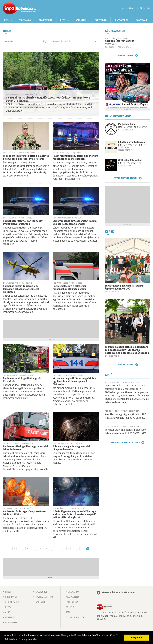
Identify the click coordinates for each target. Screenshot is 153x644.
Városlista (39, 9)
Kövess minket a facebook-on (118, 593)
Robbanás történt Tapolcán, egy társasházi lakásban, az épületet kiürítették (21, 289)
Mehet (45, 41)
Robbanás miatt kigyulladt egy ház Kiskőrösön (22, 380)
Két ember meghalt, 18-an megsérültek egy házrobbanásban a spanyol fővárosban (74, 381)
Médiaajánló (72, 592)
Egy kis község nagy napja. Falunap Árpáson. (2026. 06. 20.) (124, 287)
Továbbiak (142, 20)
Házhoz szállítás (44, 597)
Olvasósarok (121, 20)
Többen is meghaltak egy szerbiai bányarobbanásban (71, 448)
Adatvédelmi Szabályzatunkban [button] (22, 639)
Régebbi (88, 549)
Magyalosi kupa (127, 124)
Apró (8, 612)
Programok (25, 20)
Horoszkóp (11, 623)
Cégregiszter (46, 20)
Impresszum (72, 602)
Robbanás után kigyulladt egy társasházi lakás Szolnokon (25, 448)
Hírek (6, 20)
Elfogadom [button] (136, 638)
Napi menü (41, 602)
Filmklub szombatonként (132, 142)
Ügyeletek (10, 617)
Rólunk (70, 607)
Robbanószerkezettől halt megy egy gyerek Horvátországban (23, 223)
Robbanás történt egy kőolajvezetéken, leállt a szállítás (25, 513)
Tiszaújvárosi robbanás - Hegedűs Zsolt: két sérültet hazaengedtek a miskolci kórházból (48, 99)
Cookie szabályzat (75, 617)
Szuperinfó (101, 20)
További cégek (125, 55)
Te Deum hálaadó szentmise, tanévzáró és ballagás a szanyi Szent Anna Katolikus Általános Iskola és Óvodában (127, 350)
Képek (63, 20)
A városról (41, 592)
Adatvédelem (72, 597)
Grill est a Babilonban (130, 160)
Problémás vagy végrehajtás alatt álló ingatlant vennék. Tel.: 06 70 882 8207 (126, 416)
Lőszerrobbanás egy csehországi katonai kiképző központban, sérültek (75, 223)
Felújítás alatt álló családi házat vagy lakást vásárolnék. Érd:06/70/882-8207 (126, 432)
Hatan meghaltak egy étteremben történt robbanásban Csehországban (75, 158)
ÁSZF (68, 612)
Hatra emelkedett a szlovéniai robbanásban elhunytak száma (70, 288)
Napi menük (81, 20)
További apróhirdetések (125, 442)
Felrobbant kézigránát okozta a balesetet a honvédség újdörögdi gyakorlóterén (26, 158)
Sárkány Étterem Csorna (120, 41)
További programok (125, 178)
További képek (125, 365)
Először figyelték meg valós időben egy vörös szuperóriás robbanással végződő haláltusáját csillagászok (74, 515)
